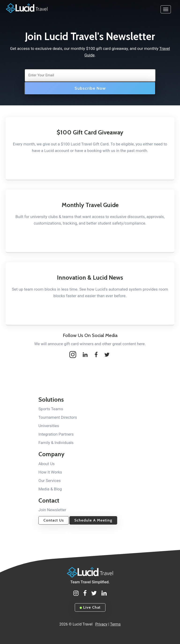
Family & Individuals (56, 443)
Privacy (101, 624)
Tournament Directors (58, 417)
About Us (47, 464)
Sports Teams (51, 409)
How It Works (50, 472)
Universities (49, 426)
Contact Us (54, 520)
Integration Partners (56, 434)
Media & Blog (50, 489)
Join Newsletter (52, 510)
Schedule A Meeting (93, 520)
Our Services (50, 481)
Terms (115, 624)
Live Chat (90, 607)
